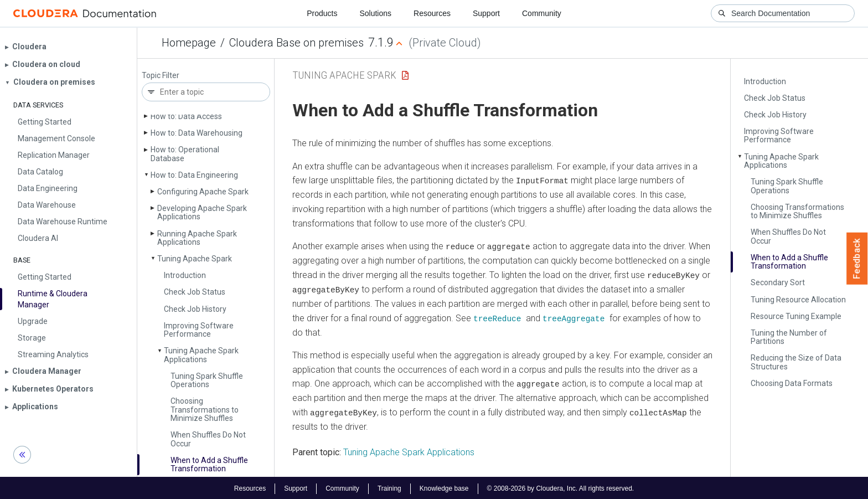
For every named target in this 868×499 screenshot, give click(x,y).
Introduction (185, 275)
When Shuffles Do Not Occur (208, 439)
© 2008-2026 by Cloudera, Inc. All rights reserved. (561, 487)
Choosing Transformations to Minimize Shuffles (205, 410)
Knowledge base (444, 487)
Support (486, 13)
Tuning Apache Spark (195, 259)
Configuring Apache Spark (203, 192)
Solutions (375, 13)
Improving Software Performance (199, 330)
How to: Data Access (186, 116)
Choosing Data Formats (792, 383)
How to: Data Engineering (194, 175)
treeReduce (497, 317)
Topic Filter (161, 76)
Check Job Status (195, 292)
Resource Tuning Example (796, 316)
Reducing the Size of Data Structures (796, 362)
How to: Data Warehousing (197, 133)
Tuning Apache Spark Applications (201, 355)
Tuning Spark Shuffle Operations (207, 380)
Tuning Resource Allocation (798, 300)
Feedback (857, 259)
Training (389, 487)
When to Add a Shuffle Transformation (209, 464)
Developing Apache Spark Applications (202, 212)
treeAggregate (573, 317)
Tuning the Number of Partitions (789, 337)
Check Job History (195, 309)
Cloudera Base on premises (296, 43)
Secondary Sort (778, 282)
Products (322, 13)
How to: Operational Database (185, 154)
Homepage (189, 43)
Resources (432, 13)
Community (542, 13)
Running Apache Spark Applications (197, 238)
